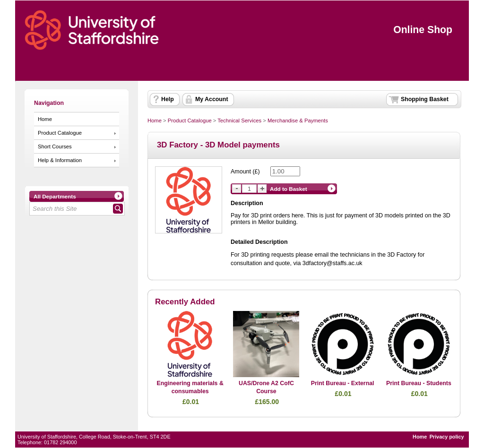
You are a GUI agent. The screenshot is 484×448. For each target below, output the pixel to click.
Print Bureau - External (343, 383)
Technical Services (239, 121)
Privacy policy (447, 437)
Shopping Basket (425, 99)
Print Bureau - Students (419, 383)
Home (45, 119)
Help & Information (60, 160)
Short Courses (55, 146)
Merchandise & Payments (298, 121)
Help (168, 99)
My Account (212, 99)
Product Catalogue (60, 133)
